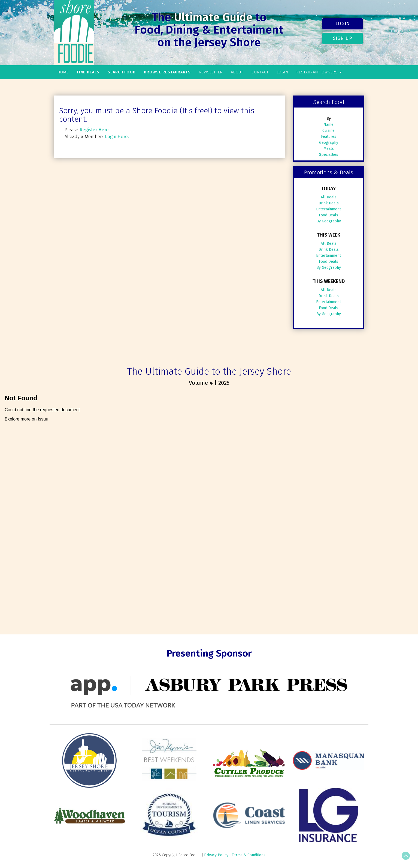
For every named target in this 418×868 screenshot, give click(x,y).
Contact (260, 72)
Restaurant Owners (319, 72)
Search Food (122, 72)
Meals (329, 149)
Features (329, 137)
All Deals (329, 197)
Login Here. (117, 136)
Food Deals (328, 215)
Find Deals (88, 72)
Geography (329, 143)
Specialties (329, 155)
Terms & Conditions (249, 855)
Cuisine (328, 131)
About (237, 72)
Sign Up (343, 38)
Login (343, 23)
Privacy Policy (216, 855)
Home (63, 72)
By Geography (329, 221)
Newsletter (211, 72)
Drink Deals (329, 203)
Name (328, 125)
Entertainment (328, 209)
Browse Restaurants (167, 72)
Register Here (94, 130)
